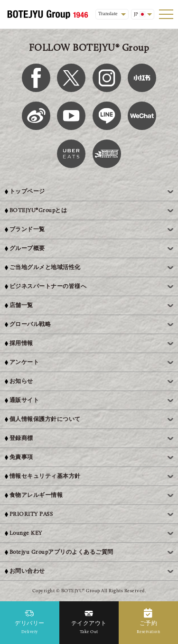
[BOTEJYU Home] (47, 14)
